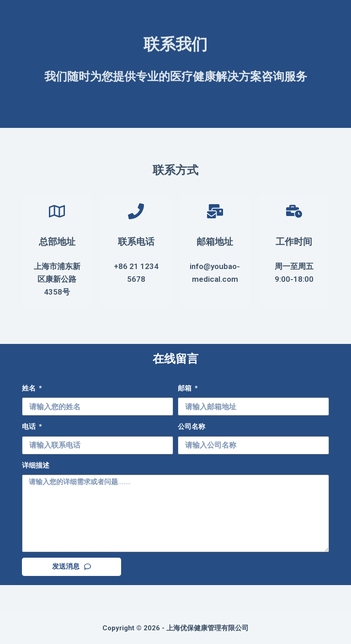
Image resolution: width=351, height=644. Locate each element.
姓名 (30, 388)
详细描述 (36, 465)
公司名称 (191, 427)
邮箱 (186, 388)
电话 (30, 427)
